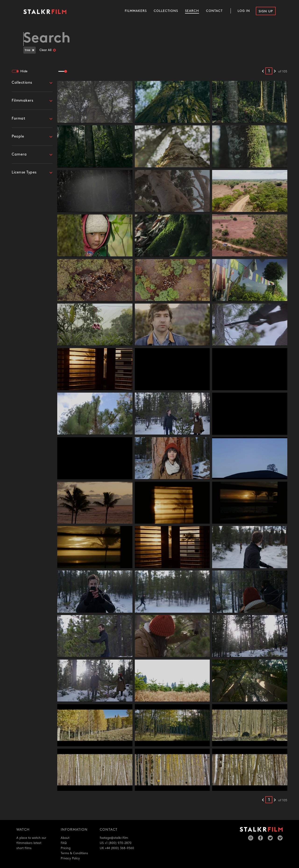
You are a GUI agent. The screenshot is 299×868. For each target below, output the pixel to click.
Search (192, 11)
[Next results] (275, 71)
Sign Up (266, 11)
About (65, 838)
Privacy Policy (70, 858)
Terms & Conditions (74, 853)
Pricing (66, 848)
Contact (214, 11)
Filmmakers (136, 11)
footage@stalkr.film (114, 838)
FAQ (64, 843)
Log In (244, 11)
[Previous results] (263, 71)
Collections (166, 11)
